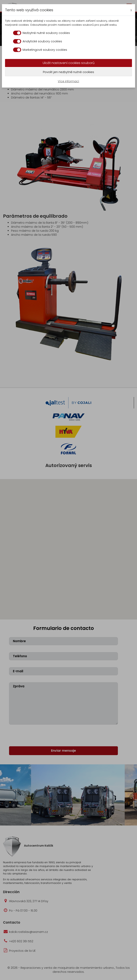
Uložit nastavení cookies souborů (69, 63)
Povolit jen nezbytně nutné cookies (68, 72)
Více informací (68, 81)
